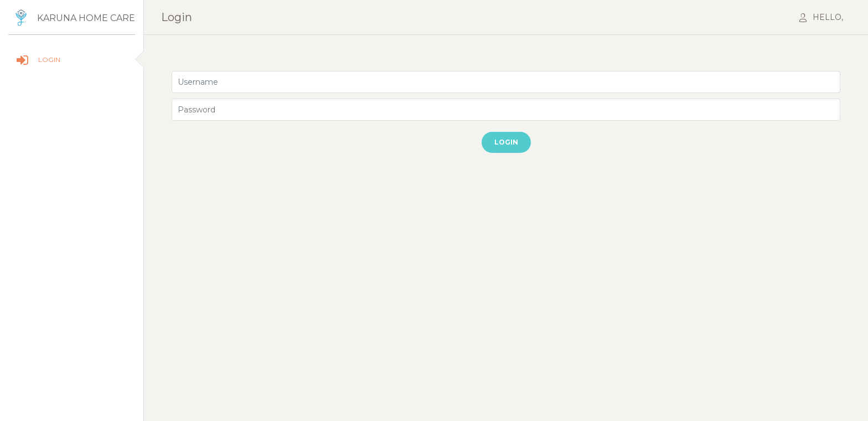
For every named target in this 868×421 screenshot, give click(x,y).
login (177, 17)
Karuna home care (86, 18)
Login (506, 142)
